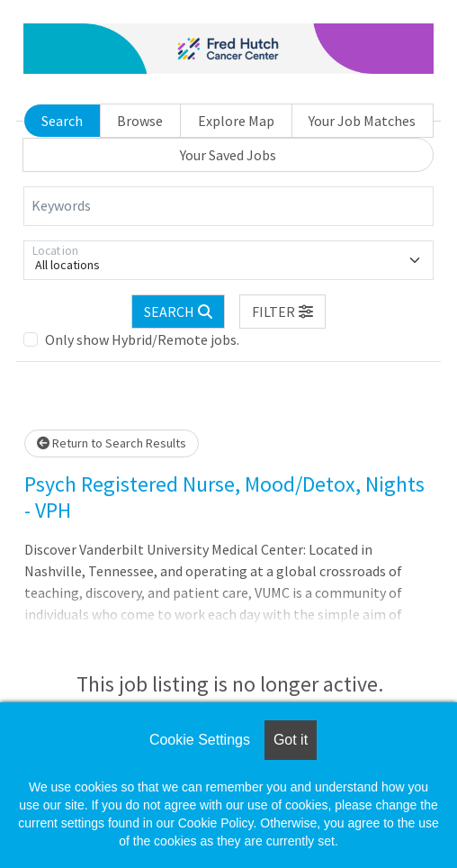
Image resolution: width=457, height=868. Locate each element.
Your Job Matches (362, 121)
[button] (282, 312)
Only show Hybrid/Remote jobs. (142, 339)
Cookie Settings (200, 740)
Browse (140, 121)
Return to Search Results (112, 443)
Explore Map (236, 121)
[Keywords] (228, 206)
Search (62, 121)
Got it (291, 740)
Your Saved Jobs (228, 155)
